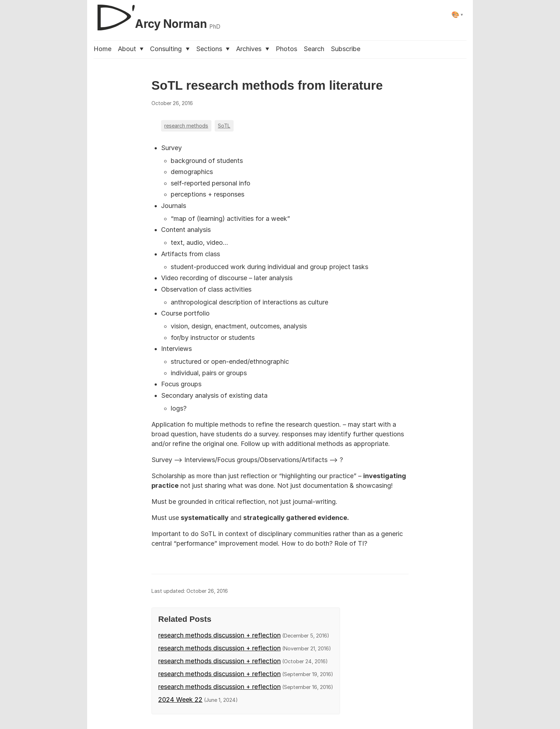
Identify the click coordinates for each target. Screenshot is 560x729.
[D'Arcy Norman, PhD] (157, 15)
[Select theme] (457, 14)
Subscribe (346, 49)
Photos (286, 49)
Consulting (170, 49)
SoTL (224, 126)
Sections (213, 49)
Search (314, 49)
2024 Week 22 (180, 700)
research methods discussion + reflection (219, 635)
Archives (252, 49)
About (131, 49)
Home (102, 49)
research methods (186, 126)
